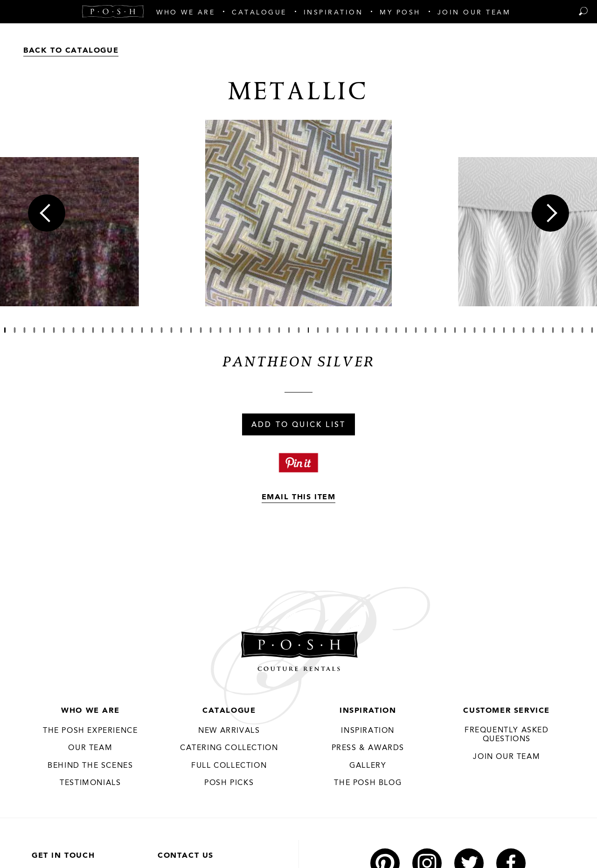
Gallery (368, 766)
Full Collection (229, 766)
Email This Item (299, 497)
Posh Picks (229, 783)
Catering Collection (229, 748)
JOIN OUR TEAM (507, 757)
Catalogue (229, 711)
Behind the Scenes (90, 766)
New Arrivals (229, 731)
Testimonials (90, 783)
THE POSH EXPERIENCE (90, 731)
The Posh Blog (368, 783)
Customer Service (507, 711)
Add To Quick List (298, 425)
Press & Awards (368, 748)
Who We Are (90, 711)
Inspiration (368, 711)
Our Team (90, 748)
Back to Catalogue (71, 51)
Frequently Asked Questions (507, 735)
